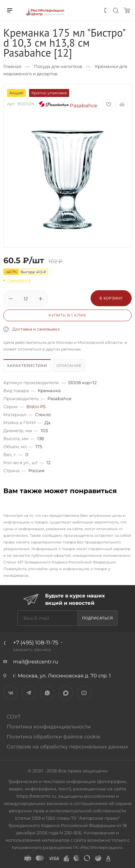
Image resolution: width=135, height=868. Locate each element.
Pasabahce (68, 105)
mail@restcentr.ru (36, 662)
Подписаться (98, 618)
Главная (12, 66)
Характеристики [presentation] (27, 366)
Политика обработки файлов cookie (53, 737)
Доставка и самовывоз (36, 329)
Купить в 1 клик (67, 315)
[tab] (27, 366)
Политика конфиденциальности (49, 727)
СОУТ (14, 717)
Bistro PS (36, 407)
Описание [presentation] (69, 366)
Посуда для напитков (58, 66)
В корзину (111, 298)
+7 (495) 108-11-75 (36, 643)
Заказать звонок (32, 650)
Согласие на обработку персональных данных (67, 747)
